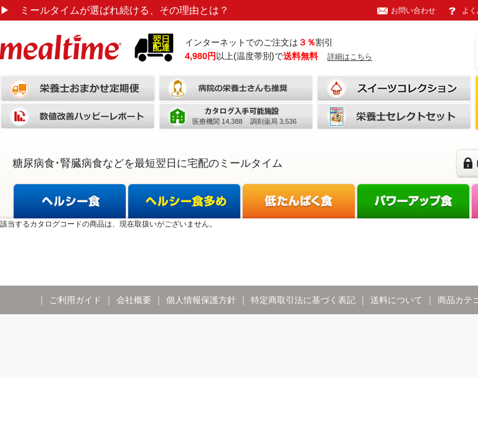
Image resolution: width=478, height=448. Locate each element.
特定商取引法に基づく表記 (303, 300)
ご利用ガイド (75, 300)
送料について (396, 300)
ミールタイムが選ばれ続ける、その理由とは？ (115, 10)
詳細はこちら (350, 57)
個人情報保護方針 (201, 300)
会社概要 (134, 300)
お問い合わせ (413, 11)
